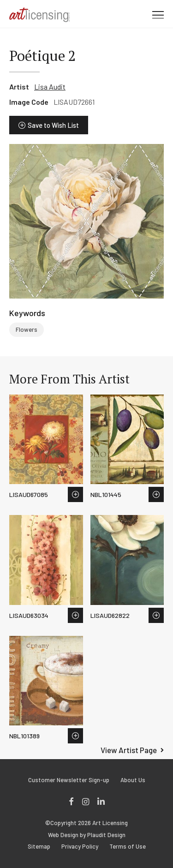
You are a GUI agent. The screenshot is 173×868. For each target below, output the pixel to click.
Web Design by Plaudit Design (87, 835)
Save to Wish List (53, 125)
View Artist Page (129, 750)
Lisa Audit (50, 87)
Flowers (27, 329)
